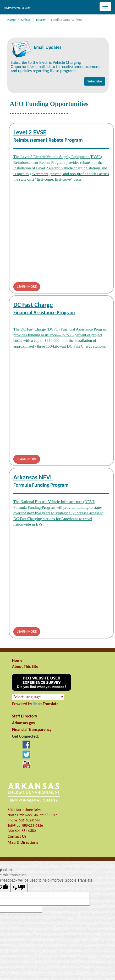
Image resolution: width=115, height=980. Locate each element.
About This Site (25, 666)
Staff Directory (25, 716)
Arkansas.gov (24, 723)
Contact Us (17, 836)
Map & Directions (23, 842)
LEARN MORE (27, 287)
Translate (46, 704)
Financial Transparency (32, 729)
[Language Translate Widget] (38, 697)
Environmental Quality (17, 8)
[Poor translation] (19, 887)
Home (17, 660)
